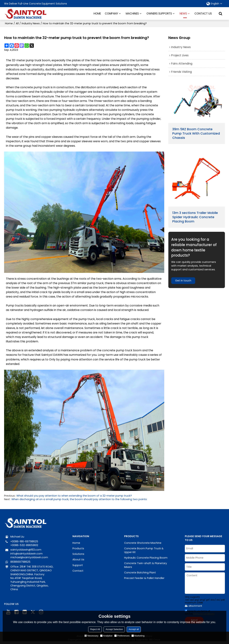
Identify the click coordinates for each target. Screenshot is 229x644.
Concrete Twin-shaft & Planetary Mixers (146, 565)
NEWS (183, 15)
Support (78, 565)
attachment (193, 606)
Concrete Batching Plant (140, 572)
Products (78, 548)
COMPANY (111, 13)
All (17, 23)
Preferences (122, 636)
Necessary (91, 636)
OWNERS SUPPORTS (159, 13)
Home (9, 23)
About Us (78, 559)
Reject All (95, 629)
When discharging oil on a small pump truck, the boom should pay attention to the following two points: (79, 499)
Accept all (134, 629)
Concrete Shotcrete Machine (143, 543)
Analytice (106, 636)
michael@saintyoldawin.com (29, 557)
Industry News (31, 23)
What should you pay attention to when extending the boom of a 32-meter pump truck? (74, 495)
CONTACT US (203, 13)
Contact (78, 570)
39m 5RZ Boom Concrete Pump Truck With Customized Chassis (196, 133)
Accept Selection (114, 629)
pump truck (34, 60)
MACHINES (132, 13)
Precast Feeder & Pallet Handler (144, 578)
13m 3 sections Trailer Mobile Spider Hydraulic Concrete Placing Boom (195, 217)
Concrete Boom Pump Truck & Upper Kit (144, 550)
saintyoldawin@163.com (26, 549)
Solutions (78, 554)
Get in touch (183, 281)
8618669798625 (20, 561)
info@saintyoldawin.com (26, 553)
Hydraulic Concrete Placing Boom (146, 558)
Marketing (138, 636)
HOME (97, 13)
